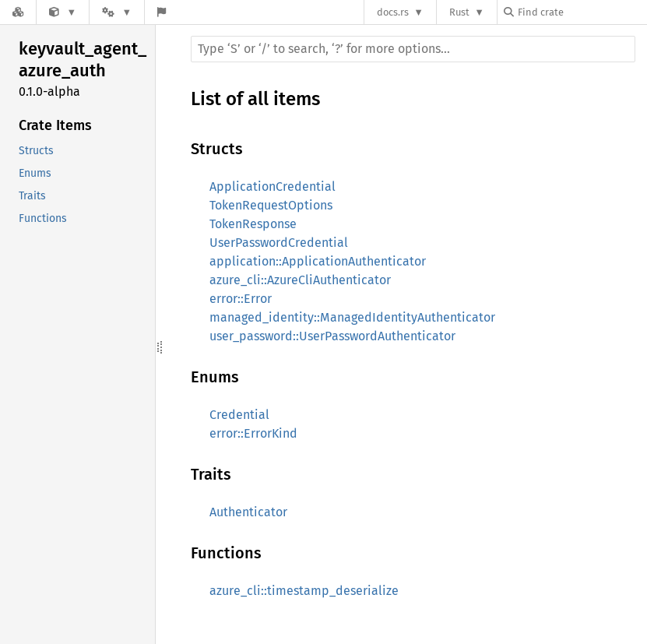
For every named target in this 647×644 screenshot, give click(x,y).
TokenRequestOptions (271, 205)
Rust (459, 12)
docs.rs (393, 12)
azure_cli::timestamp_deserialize (304, 591)
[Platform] (117, 12)
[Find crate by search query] (582, 12)
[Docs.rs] (18, 12)
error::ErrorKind (253, 433)
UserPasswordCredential (279, 243)
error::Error (241, 299)
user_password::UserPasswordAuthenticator (332, 336)
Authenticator (248, 512)
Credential (239, 415)
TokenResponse (253, 224)
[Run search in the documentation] (413, 49)
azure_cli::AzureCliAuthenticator (300, 280)
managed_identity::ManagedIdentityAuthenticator (352, 317)
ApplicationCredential (273, 187)
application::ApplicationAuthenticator (318, 261)
